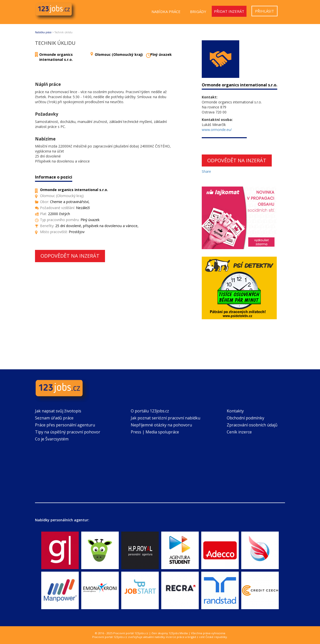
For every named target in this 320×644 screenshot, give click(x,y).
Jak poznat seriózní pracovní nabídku (165, 418)
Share (206, 171)
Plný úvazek (161, 54)
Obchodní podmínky (245, 418)
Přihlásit (264, 11)
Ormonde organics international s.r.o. (56, 57)
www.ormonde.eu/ (217, 130)
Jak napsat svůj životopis (58, 411)
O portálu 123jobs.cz (150, 411)
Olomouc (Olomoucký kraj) (119, 54)
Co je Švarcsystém (52, 439)
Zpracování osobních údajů (252, 425)
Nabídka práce (166, 12)
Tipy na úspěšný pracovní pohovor (68, 432)
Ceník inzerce (239, 432)
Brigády (198, 12)
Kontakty (235, 411)
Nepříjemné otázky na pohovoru (161, 425)
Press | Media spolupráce (155, 432)
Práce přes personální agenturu (65, 425)
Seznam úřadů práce (54, 418)
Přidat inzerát (229, 11)
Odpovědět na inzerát (70, 256)
